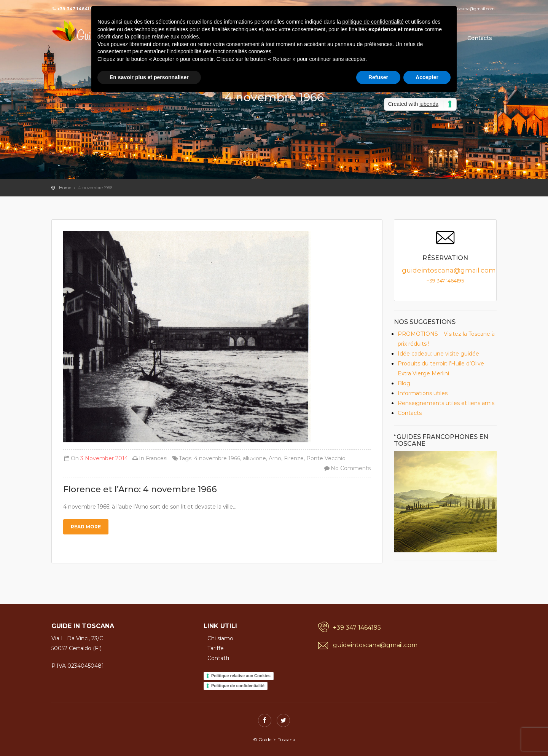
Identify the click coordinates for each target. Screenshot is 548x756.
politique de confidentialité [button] (373, 22)
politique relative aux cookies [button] (165, 37)
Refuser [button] (378, 77)
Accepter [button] (427, 77)
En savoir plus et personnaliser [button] (149, 77)
